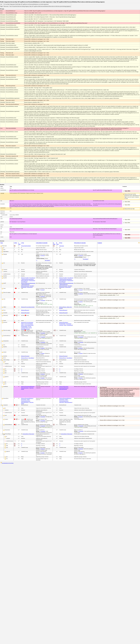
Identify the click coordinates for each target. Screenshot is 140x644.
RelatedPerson (70, 325)
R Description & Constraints (80, 243)
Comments (100, 243)
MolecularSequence (25, 388)
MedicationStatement (25, 286)
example (81, 302)
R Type (61, 243)
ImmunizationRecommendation (28, 279)
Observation (62, 246)
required (43, 290)
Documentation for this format (7, 463)
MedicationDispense (25, 284)
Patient (65, 325)
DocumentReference (29, 398)
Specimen (27, 356)
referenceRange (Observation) (28, 434)
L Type (23, 243)
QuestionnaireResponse (30, 386)
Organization (69, 324)
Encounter (27, 313)
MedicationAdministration (30, 283)
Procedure (32, 286)
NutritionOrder (32, 280)
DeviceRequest (32, 278)
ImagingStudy (30, 287)
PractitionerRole (24, 326)
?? (40, 255)
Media (28, 400)
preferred (43, 255)
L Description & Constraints (42, 243)
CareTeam (61, 325)
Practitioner (66, 322)
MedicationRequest (25, 280)
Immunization (24, 287)
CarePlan (27, 278)
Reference (23, 278)
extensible (43, 300)
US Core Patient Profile (30, 307)
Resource (27, 310)
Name (2, 243)
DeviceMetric (31, 358)
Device (27, 358)
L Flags (15, 243)
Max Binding (47, 260)
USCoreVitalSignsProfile (26, 246)
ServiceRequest (24, 282)
